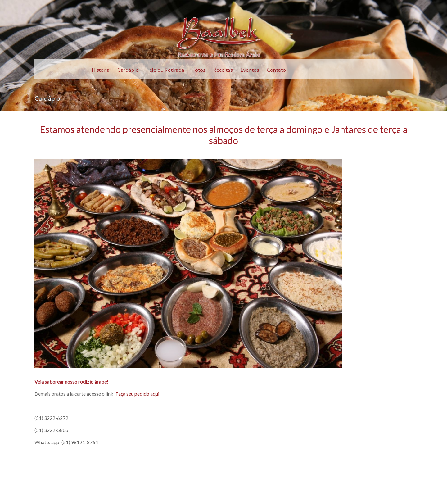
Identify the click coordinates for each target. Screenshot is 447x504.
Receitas (223, 70)
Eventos (250, 70)
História (101, 70)
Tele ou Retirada (165, 70)
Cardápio (128, 70)
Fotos (199, 70)
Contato (276, 70)
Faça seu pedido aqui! (138, 394)
